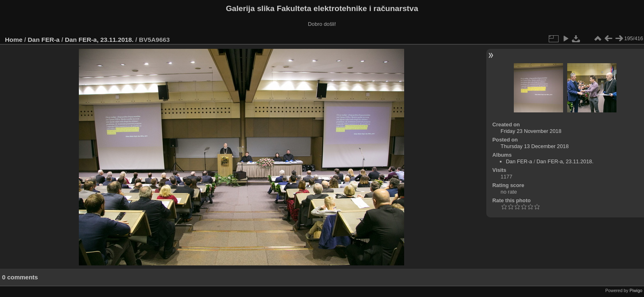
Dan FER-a (44, 40)
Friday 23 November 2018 (531, 131)
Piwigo (636, 290)
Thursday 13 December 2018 (535, 146)
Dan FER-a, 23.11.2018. (99, 40)
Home (14, 40)
